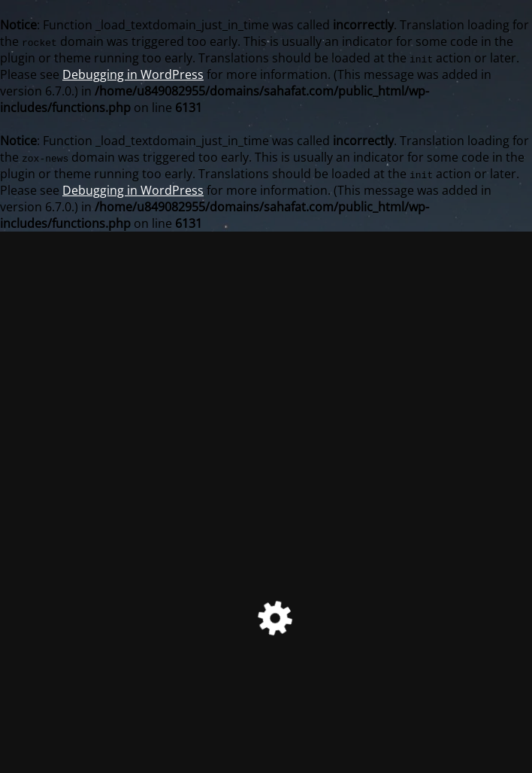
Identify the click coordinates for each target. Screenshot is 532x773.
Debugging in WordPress (133, 74)
